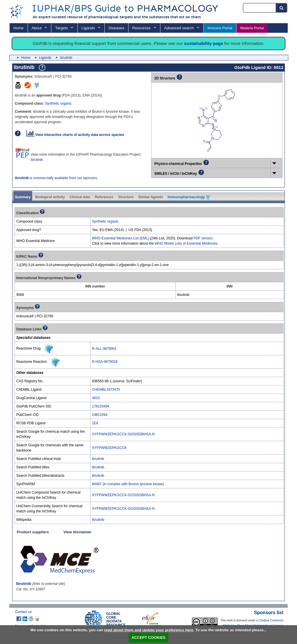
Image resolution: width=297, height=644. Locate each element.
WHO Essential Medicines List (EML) (121, 238)
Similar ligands (150, 197)
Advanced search (179, 28)
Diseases (116, 28)
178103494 (101, 406)
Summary (23, 197)
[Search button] (282, 8)
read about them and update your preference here (149, 630)
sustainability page (203, 43)
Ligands (88, 28)
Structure (126, 197)
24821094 (100, 415)
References (104, 197)
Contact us (23, 612)
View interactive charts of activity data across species (75, 135)
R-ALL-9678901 (104, 349)
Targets (61, 28)
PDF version (203, 238)
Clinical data (80, 197)
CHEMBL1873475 (106, 390)
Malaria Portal (252, 28)
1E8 (95, 423)
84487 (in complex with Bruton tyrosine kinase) (128, 484)
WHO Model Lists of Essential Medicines (186, 243)
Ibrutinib (98, 520)
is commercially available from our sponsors (56, 178)
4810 (96, 398)
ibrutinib (37, 160)
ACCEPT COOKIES (148, 637)
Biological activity (50, 197)
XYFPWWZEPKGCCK (109, 448)
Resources (141, 28)
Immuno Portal (220, 28)
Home (18, 28)
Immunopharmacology (189, 197)
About (37, 28)
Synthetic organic (58, 103)
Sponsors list (269, 613)
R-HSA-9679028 (105, 362)
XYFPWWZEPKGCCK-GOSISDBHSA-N (123, 434)
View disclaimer (78, 532)
